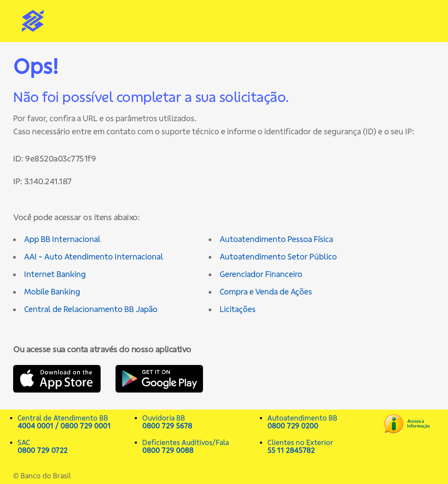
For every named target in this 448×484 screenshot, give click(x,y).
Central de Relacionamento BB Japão (91, 309)
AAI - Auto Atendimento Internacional (94, 257)
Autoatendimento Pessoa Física (276, 239)
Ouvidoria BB (200, 422)
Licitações (238, 309)
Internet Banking (55, 274)
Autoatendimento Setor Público (278, 257)
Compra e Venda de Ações (266, 292)
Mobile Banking (52, 292)
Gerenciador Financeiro (261, 274)
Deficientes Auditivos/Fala (200, 446)
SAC (75, 446)
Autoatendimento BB (325, 422)
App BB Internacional (62, 239)
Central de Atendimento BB (75, 422)
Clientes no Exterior (325, 446)
